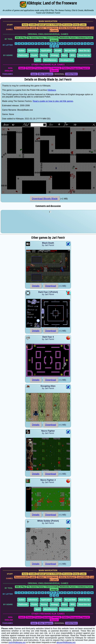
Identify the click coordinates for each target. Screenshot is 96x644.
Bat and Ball (70, 51)
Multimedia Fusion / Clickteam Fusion (76, 38)
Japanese (56, 68)
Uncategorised (66, 60)
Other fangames (45, 74)
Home (25, 25)
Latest (33, 28)
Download (51, 286)
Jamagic (54, 40)
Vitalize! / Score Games (47, 28)
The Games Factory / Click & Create (43, 38)
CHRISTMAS (71, 74)
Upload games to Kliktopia (49, 25)
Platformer (23, 55)
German (47, 68)
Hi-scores (67, 25)
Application (46, 51)
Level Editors (83, 28)
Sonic (34, 74)
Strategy (54, 55)
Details (36, 286)
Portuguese (75, 68)
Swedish (54, 71)
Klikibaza (52, 90)
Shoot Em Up (84, 55)
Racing (44, 55)
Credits (33, 25)
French (38, 68)
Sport (38, 60)
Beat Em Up (84, 51)
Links (83, 25)
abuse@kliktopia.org (66, 642)
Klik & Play (20, 38)
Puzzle (34, 55)
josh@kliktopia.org (17, 642)
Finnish (30, 68)
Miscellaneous (50, 60)
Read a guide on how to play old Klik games (53, 101)
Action (22, 51)
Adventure (33, 51)
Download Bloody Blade (45, 199)
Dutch (22, 68)
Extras (76, 25)
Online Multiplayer (67, 28)
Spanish (85, 68)
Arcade (58, 51)
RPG (73, 55)
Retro (64, 55)
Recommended (22, 28)
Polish (65, 68)
